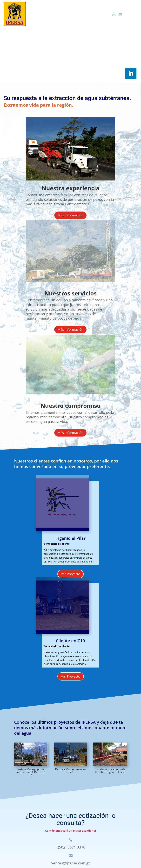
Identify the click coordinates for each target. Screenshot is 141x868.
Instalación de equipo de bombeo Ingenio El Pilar (110, 771)
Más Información (70, 215)
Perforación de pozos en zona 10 (70, 771)
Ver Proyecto (71, 574)
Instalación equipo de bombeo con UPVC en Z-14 (31, 772)
